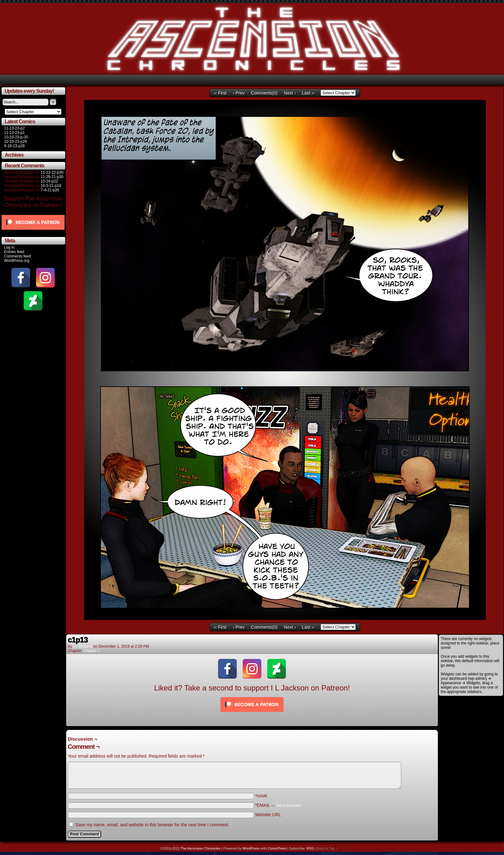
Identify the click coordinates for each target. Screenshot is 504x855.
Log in (9, 247)
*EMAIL (278, 805)
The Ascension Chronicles (200, 848)
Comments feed (17, 256)
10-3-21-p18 (51, 186)
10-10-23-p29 (15, 142)
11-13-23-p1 (14, 133)
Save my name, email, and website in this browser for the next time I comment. (152, 825)
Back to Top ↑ (327, 848)
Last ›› (308, 93)
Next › (290, 93)
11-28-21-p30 (52, 177)
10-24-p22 (49, 181)
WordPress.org (17, 261)
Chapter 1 (92, 651)
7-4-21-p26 (50, 190)
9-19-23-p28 (14, 146)
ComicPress (277, 848)
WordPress (251, 848)
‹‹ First (220, 93)
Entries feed (14, 252)
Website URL (268, 815)
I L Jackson (83, 646)
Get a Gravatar (288, 806)
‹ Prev (239, 93)
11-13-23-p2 (14, 128)
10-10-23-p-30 (16, 137)
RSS (310, 848)
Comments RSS (422, 733)
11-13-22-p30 (52, 172)
